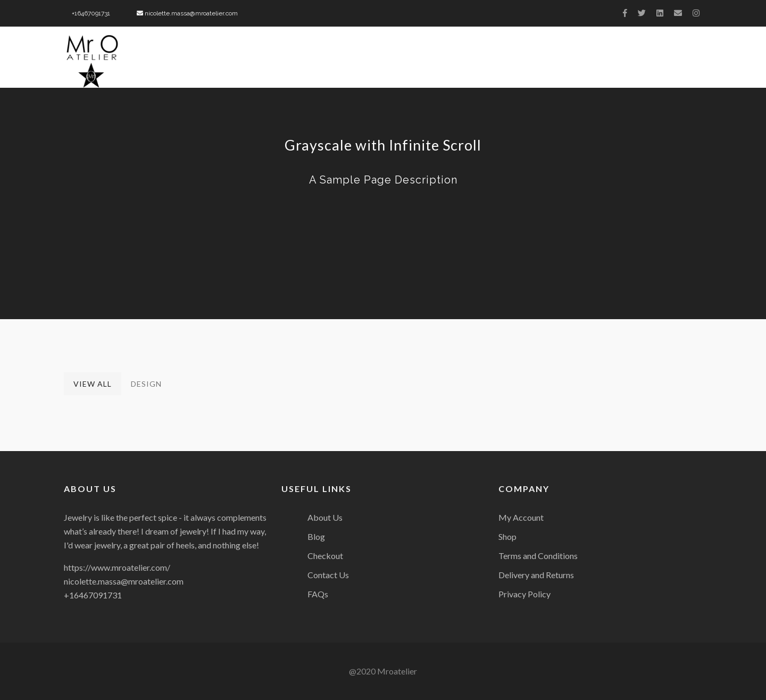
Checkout (325, 556)
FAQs (318, 594)
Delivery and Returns (536, 575)
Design (146, 384)
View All (93, 384)
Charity (488, 61)
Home (227, 61)
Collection (422, 61)
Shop (507, 536)
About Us (281, 61)
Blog (316, 536)
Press (541, 61)
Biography (349, 61)
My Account (521, 517)
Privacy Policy (524, 594)
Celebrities (601, 61)
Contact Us (675, 61)
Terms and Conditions (538, 556)
